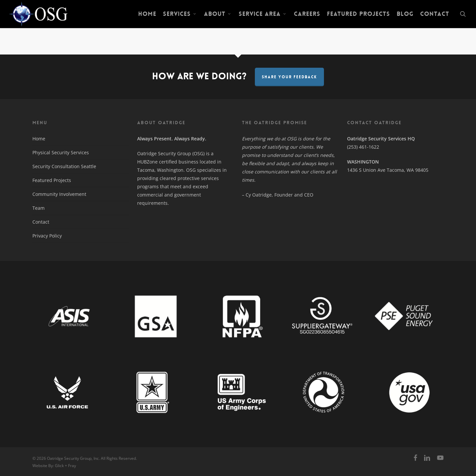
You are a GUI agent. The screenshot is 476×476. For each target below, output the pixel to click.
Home (39, 139)
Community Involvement (59, 194)
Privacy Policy (47, 236)
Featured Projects (52, 180)
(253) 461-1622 (363, 147)
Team (39, 208)
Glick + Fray (65, 466)
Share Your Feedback (289, 77)
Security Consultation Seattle (64, 166)
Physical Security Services (61, 152)
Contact (41, 222)
